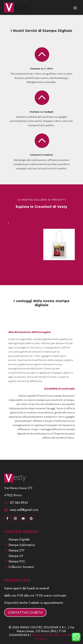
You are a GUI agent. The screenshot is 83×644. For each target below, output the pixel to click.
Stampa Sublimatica (22, 545)
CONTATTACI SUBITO (25, 612)
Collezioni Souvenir (21, 567)
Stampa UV (16, 556)
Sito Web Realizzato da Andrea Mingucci (53, 637)
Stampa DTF (16, 550)
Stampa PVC (17, 561)
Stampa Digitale (19, 539)
